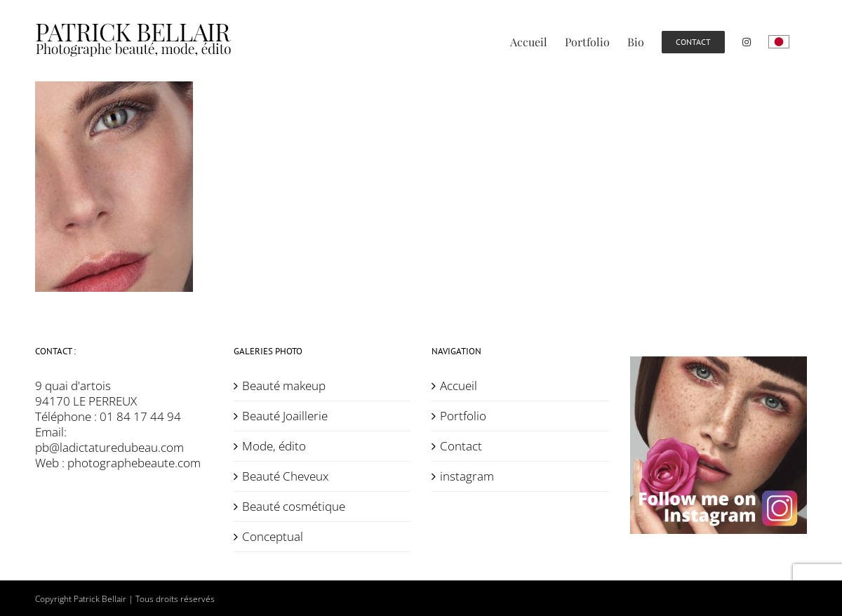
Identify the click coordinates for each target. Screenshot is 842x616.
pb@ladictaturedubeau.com (109, 447)
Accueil (459, 386)
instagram (467, 476)
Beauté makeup (284, 386)
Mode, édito (274, 446)
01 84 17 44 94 (140, 416)
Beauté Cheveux (285, 476)
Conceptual (273, 537)
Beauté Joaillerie (285, 416)
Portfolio (463, 416)
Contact (461, 446)
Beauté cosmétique (294, 507)
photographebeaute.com (134, 463)
